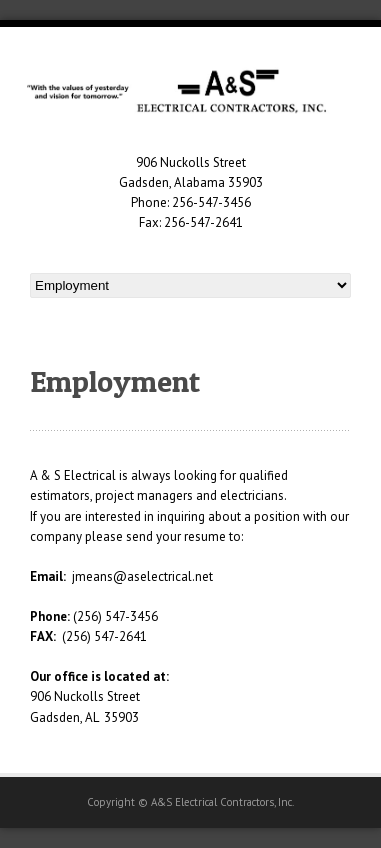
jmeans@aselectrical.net (142, 576)
